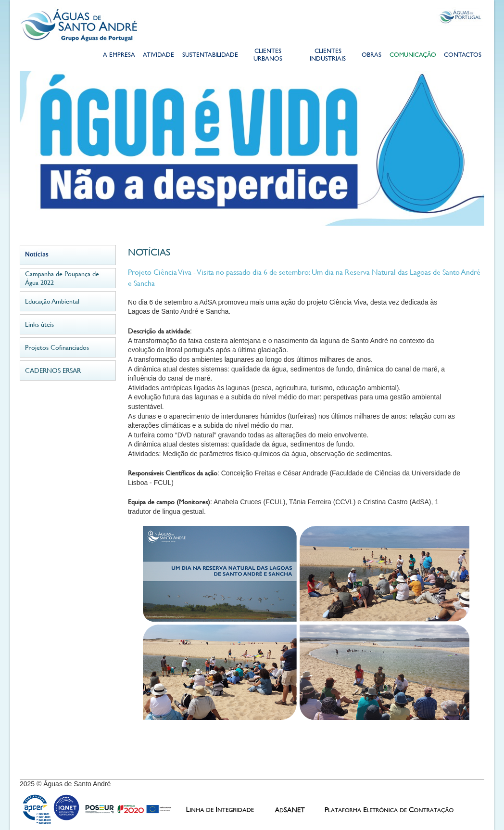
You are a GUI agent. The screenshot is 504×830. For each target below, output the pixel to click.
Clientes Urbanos (268, 56)
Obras (372, 56)
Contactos (463, 56)
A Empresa (119, 56)
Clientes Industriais (328, 56)
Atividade (158, 56)
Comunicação (413, 56)
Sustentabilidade (210, 56)
